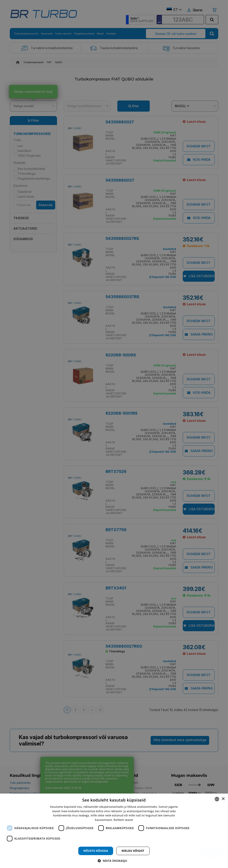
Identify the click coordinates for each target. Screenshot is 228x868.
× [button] (223, 799)
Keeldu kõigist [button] (133, 851)
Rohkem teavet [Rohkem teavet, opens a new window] (123, 820)
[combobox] (217, 799)
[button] (114, 861)
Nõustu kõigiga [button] (96, 851)
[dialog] (114, 831)
